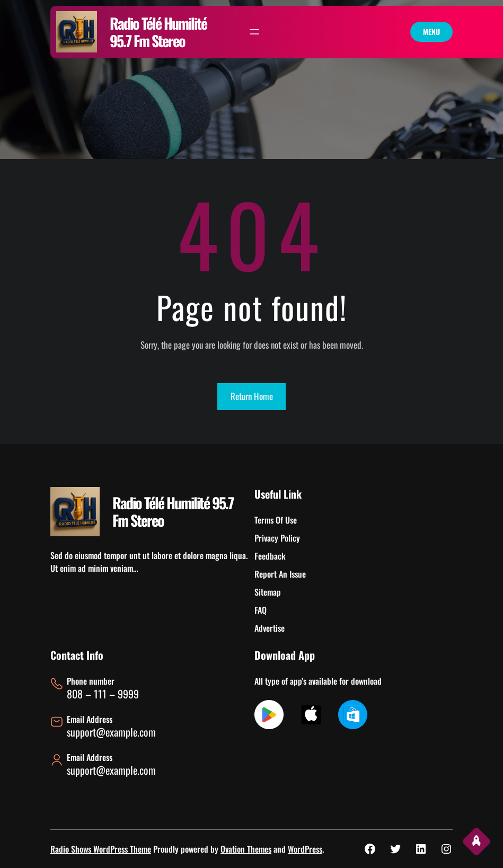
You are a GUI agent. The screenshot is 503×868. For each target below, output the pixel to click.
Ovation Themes (246, 849)
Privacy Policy (277, 538)
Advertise (270, 628)
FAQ (261, 610)
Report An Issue (280, 574)
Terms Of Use (276, 520)
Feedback (270, 556)
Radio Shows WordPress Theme (101, 849)
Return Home (252, 396)
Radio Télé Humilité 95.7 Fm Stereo (158, 32)
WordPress (305, 849)
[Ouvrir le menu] (254, 32)
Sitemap (268, 592)
